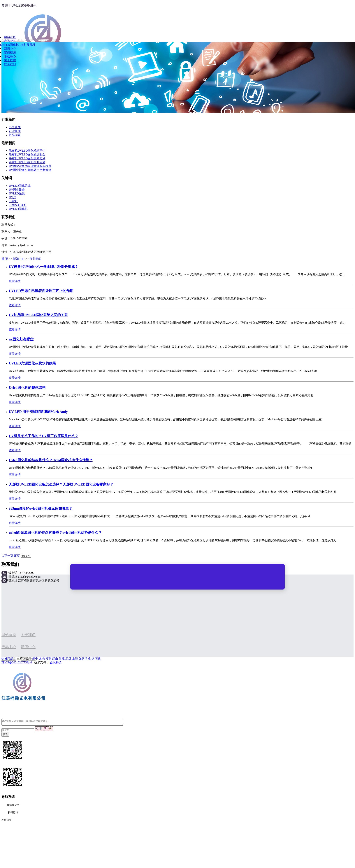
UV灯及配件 (28, 45)
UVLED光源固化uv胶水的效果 (32, 363)
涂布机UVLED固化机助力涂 (27, 158)
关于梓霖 (10, 60)
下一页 (9, 556)
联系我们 (10, 64)
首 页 (5, 259)
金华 (91, 659)
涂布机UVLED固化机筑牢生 (27, 151)
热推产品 (7, 659)
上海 (75, 659)
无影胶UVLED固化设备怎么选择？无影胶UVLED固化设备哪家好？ (61, 484)
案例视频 (10, 53)
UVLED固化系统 (20, 186)
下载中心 (10, 56)
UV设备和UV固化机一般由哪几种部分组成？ (44, 267)
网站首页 (10, 37)
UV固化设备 (17, 190)
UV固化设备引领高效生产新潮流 (30, 170)
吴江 (62, 659)
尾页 (17, 556)
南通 (98, 659)
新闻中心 (10, 49)
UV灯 (12, 197)
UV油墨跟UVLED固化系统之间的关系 (38, 315)
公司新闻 (15, 127)
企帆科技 (56, 662)
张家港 (83, 659)
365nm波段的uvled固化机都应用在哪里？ (41, 508)
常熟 (48, 659)
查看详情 (15, 281)
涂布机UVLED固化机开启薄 (27, 162)
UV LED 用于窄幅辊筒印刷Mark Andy (38, 412)
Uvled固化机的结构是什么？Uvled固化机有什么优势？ (51, 460)
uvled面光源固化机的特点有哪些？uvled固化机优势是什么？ (55, 533)
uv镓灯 (13, 201)
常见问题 (15, 135)
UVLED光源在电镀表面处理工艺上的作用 (41, 291)
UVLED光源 (17, 193)
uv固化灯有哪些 (21, 339)
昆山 (55, 659)
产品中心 (10, 41)
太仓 (42, 659)
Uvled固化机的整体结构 (27, 388)
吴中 (35, 659)
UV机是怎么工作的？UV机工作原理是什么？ (44, 436)
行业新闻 (15, 131)
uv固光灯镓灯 (18, 205)
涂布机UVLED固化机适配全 (27, 154)
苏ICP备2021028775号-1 (17, 662)
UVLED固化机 (9, 45)
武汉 (68, 659)
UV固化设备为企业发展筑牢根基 (30, 166)
